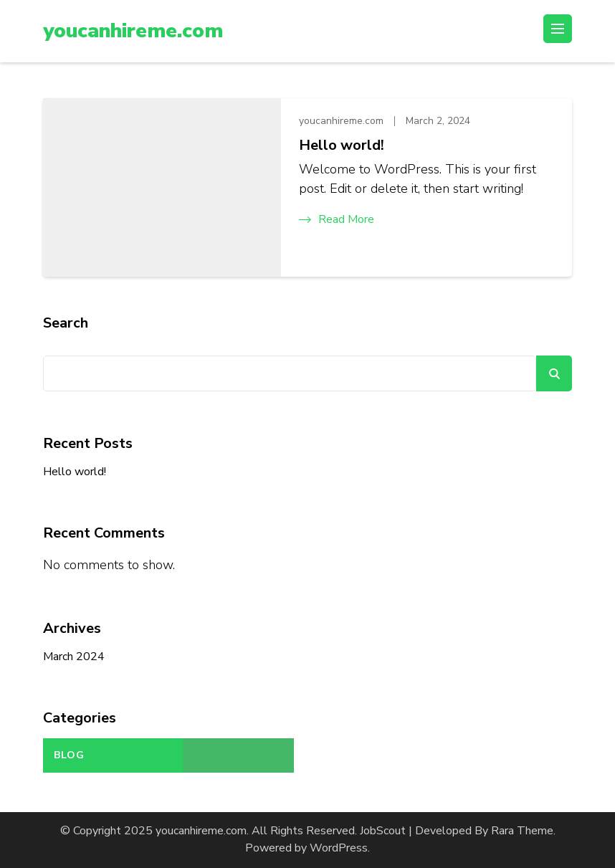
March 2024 (74, 657)
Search (66, 323)
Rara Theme (522, 831)
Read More (337, 219)
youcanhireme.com (133, 31)
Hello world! (342, 145)
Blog (69, 755)
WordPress (339, 848)
